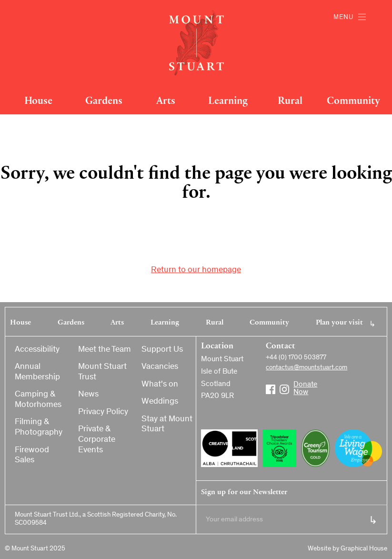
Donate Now (298, 386)
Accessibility (37, 350)
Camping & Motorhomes (38, 400)
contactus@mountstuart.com (307, 368)
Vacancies (160, 367)
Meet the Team (105, 350)
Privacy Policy (103, 412)
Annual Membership (37, 372)
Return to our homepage (196, 270)
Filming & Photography (39, 427)
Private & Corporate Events (97, 440)
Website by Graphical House (347, 549)
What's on (160, 385)
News (88, 395)
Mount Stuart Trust (102, 372)
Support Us (162, 350)
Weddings (160, 402)
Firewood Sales (32, 456)
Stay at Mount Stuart (167, 425)
